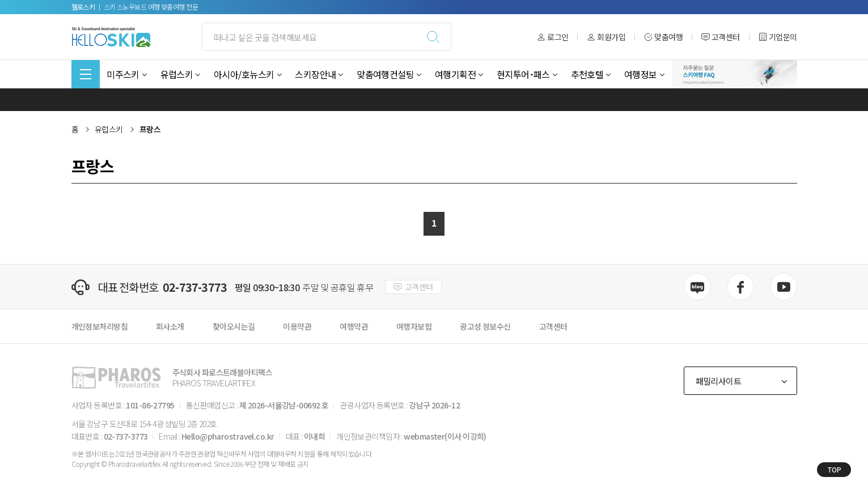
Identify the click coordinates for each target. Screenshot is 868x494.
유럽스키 (177, 74)
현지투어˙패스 (523, 74)
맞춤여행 (663, 37)
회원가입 (606, 37)
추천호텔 (587, 74)
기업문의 (778, 37)
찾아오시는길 (234, 326)
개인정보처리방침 (100, 326)
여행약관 (354, 326)
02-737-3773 (195, 287)
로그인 (552, 37)
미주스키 (123, 74)
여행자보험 (414, 326)
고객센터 (721, 37)
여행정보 (641, 74)
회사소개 (170, 326)
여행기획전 (455, 74)
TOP (834, 469)
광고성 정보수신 (485, 326)
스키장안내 (315, 74)
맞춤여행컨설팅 (385, 74)
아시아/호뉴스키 (244, 74)
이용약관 (297, 326)
